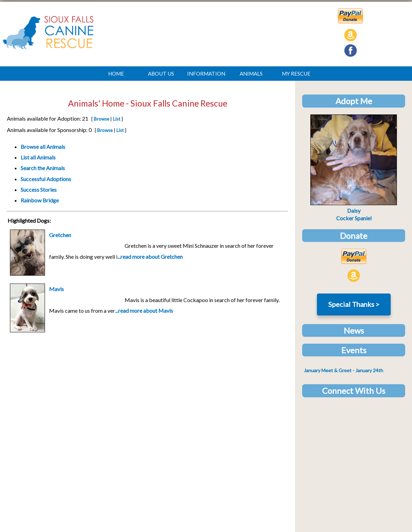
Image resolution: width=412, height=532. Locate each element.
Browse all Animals (43, 147)
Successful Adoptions (46, 179)
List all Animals (38, 157)
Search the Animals (43, 168)
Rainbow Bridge (40, 200)
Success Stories (39, 190)
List (117, 119)
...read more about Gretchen (150, 257)
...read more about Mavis (144, 311)
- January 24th (344, 370)
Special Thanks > (354, 304)
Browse (101, 119)
